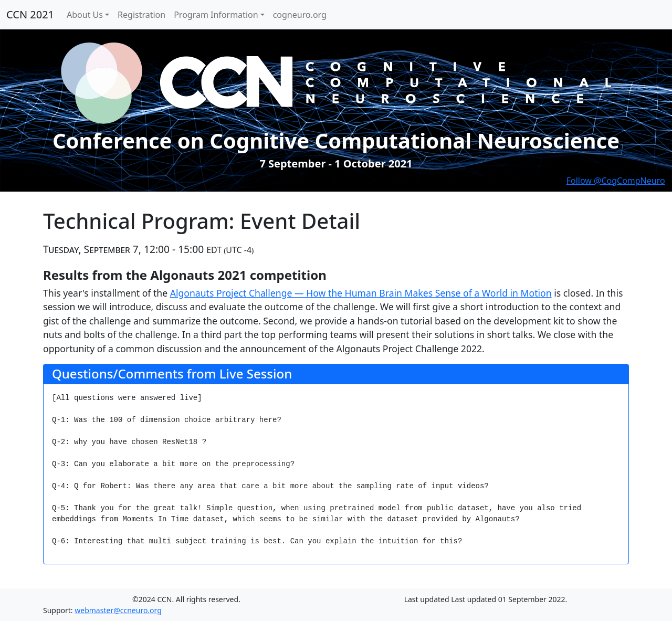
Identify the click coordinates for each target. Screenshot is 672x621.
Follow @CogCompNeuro (616, 181)
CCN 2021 (30, 14)
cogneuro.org (300, 15)
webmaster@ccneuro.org (118, 610)
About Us (85, 15)
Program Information (216, 15)
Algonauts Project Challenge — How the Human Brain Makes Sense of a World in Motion (361, 293)
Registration (141, 15)
